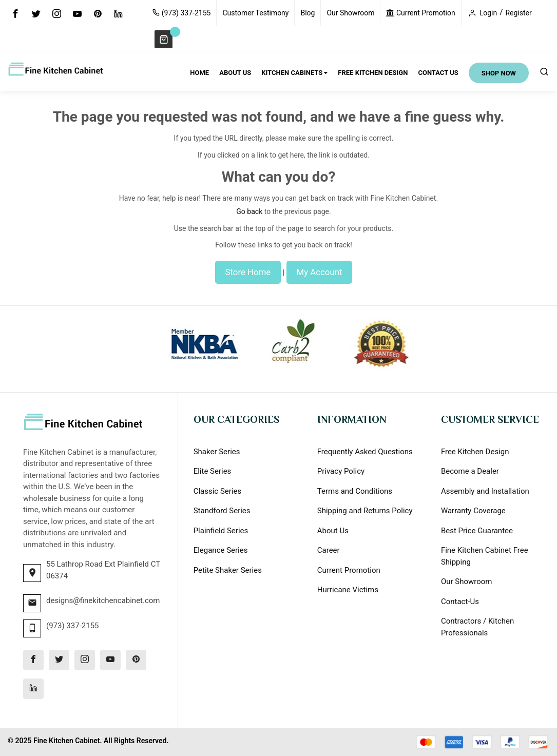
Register (518, 13)
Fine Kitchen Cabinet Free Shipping (485, 556)
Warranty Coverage (473, 511)
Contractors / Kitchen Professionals (477, 627)
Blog (308, 13)
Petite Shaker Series (228, 570)
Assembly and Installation (485, 491)
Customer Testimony (255, 13)
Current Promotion (420, 13)
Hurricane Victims (348, 590)
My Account (320, 272)
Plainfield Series (221, 531)
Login (488, 13)
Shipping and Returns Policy (365, 511)
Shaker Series (217, 452)
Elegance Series (221, 550)
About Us (333, 531)
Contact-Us (460, 602)
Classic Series (218, 491)
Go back (249, 211)
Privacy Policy (341, 471)
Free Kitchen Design (475, 452)
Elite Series (213, 471)
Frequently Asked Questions (365, 452)
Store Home (248, 272)
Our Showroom (350, 13)
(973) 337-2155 (181, 13)
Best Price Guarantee (477, 531)
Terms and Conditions (355, 491)
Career (329, 550)
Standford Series (222, 511)
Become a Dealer (470, 471)
